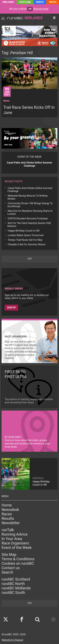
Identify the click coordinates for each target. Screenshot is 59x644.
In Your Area (12, 539)
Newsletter (11, 523)
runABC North (13, 584)
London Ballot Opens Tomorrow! (26, 235)
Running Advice (15, 534)
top (29, 259)
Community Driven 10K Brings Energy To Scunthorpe (30, 205)
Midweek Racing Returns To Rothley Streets (28, 197)
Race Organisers (15, 543)
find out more (41, 9)
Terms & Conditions (18, 559)
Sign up (11, 308)
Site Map (9, 555)
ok (30, 9)
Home (7, 505)
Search (7, 572)
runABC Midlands (16, 588)
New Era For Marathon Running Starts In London (30, 212)
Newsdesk (10, 510)
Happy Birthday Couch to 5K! (24, 231)
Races (7, 514)
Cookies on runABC (18, 563)
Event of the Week (17, 548)
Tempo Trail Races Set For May (25, 240)
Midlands (8, 2)
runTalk (8, 530)
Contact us (11, 568)
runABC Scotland (16, 579)
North (40, 2)
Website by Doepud (12, 640)
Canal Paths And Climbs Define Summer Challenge (30, 190)
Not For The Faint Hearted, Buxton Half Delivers (29, 225)
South (53, 2)
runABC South (13, 593)
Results (8, 518)
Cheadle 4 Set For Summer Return (27, 244)
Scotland (25, 2)
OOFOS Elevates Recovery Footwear (28, 218)
